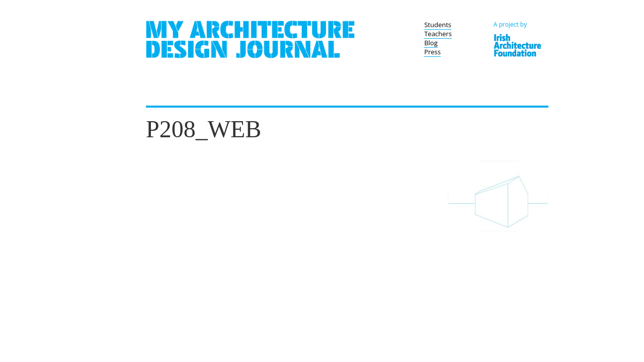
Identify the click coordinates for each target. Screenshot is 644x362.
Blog (431, 43)
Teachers (438, 34)
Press (432, 52)
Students (438, 25)
